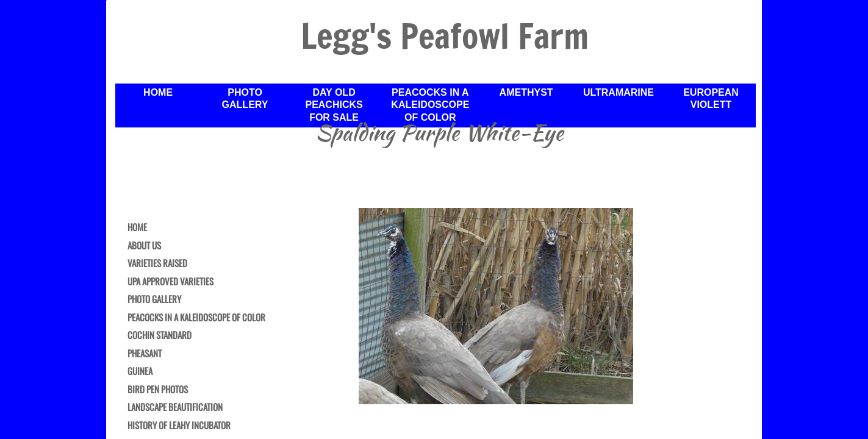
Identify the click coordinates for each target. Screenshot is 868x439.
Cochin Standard (160, 335)
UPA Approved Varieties (170, 282)
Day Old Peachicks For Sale (334, 105)
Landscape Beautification (175, 407)
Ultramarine (619, 92)
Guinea (140, 371)
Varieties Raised (157, 263)
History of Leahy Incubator (179, 426)
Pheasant (145, 354)
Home (137, 227)
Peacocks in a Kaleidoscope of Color (196, 318)
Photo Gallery (154, 299)
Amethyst (526, 92)
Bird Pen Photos (158, 390)
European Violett (711, 99)
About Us (144, 246)
